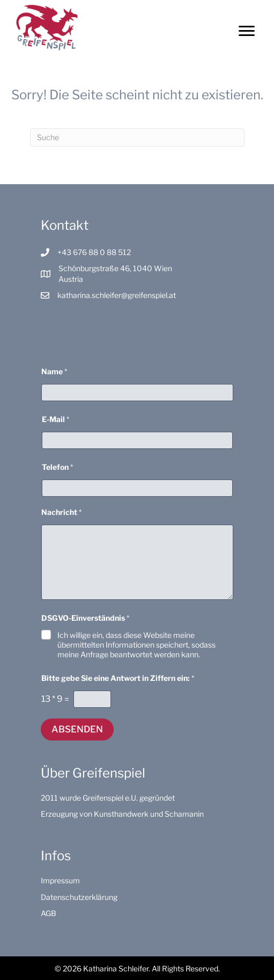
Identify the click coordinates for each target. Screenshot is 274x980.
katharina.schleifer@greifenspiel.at (117, 295)
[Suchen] (137, 137)
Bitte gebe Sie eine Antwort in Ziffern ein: (118, 678)
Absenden (77, 729)
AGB (49, 913)
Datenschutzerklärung (79, 897)
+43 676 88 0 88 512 (94, 252)
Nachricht (61, 512)
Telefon (57, 467)
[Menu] (247, 31)
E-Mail (55, 419)
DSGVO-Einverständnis (85, 618)
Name (54, 371)
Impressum (60, 880)
